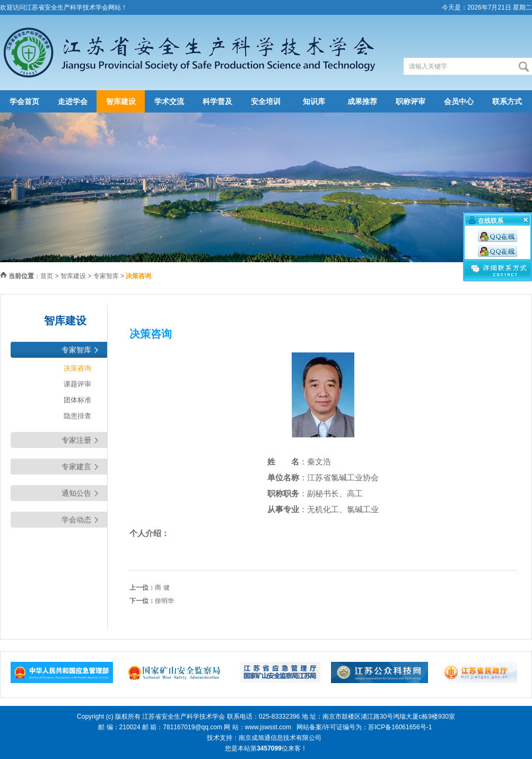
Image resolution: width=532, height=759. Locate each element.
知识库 (314, 101)
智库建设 (121, 101)
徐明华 (164, 601)
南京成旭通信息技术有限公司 (280, 738)
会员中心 (459, 101)
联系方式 (507, 101)
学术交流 (169, 101)
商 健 (162, 588)
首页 (47, 276)
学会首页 (24, 101)
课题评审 (77, 384)
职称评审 (411, 101)
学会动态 (76, 520)
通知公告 (76, 493)
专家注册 (76, 440)
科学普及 (217, 101)
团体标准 (77, 400)
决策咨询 (77, 368)
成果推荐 (362, 101)
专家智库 (106, 276)
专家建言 (76, 467)
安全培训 (266, 101)
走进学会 (73, 101)
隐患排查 (77, 416)
